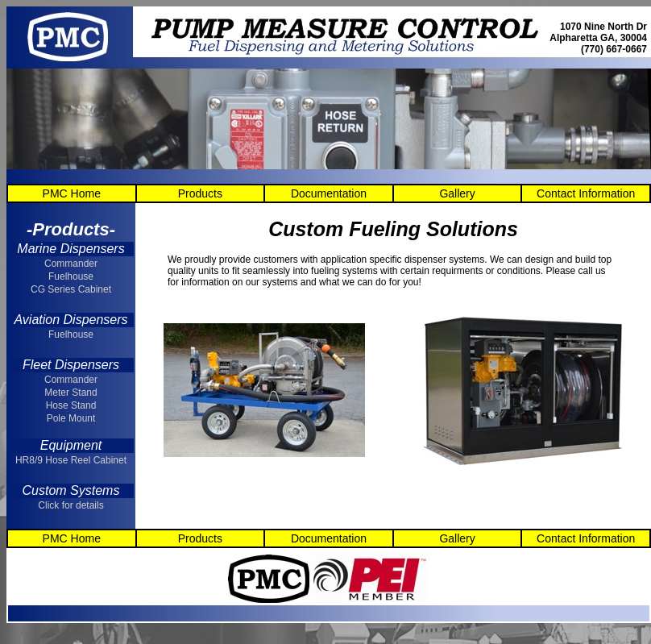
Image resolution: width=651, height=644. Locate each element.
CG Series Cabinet (71, 289)
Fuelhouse (71, 276)
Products (200, 193)
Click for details (70, 505)
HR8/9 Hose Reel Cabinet (71, 460)
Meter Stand (70, 393)
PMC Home (72, 193)
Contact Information (586, 193)
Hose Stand (71, 405)
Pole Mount (71, 418)
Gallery (457, 193)
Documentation (329, 193)
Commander (71, 264)
